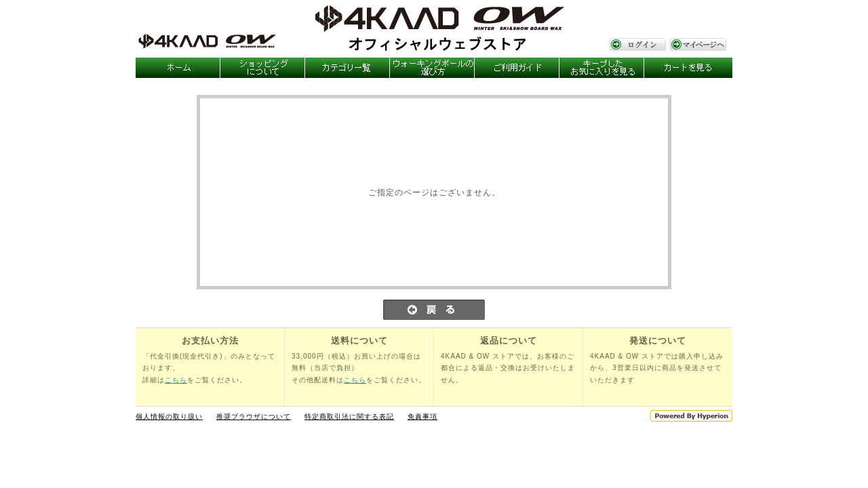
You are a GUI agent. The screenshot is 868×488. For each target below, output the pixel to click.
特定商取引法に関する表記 (349, 416)
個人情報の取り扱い (169, 416)
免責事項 (422, 416)
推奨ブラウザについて (254, 416)
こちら (176, 380)
